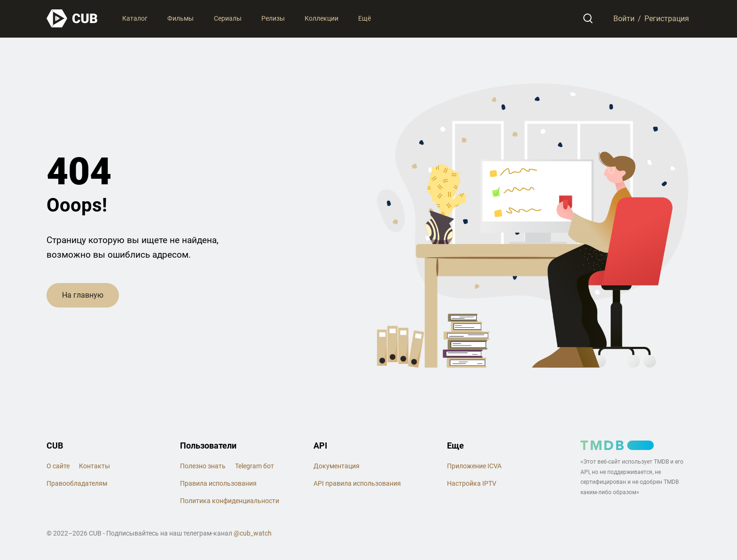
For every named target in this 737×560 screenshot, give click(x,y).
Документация (337, 466)
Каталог (135, 18)
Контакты (94, 466)
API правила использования (357, 483)
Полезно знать (203, 466)
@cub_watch (253, 533)
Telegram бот (255, 466)
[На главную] (72, 19)
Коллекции (321, 18)
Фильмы (180, 18)
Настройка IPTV (472, 483)
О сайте (58, 466)
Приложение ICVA (474, 466)
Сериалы (228, 18)
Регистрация (667, 19)
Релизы (273, 18)
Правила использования (218, 483)
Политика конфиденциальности (230, 501)
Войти (623, 19)
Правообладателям (77, 483)
